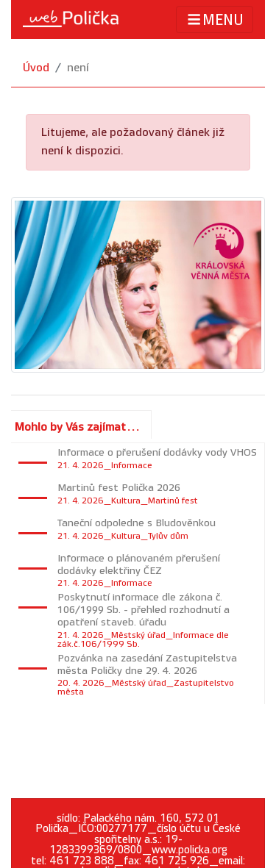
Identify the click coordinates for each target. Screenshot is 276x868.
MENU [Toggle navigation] (215, 19)
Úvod (36, 68)
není (78, 68)
